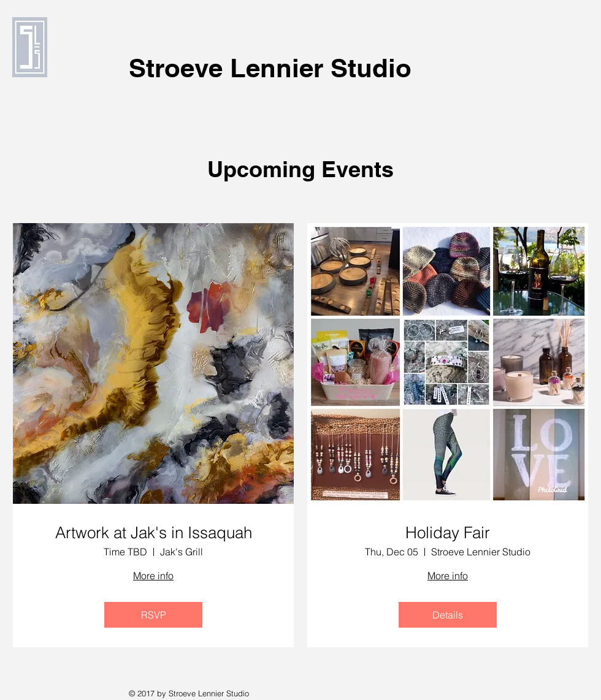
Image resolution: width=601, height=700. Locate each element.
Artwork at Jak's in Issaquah (154, 533)
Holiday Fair (448, 533)
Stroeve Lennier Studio (270, 68)
